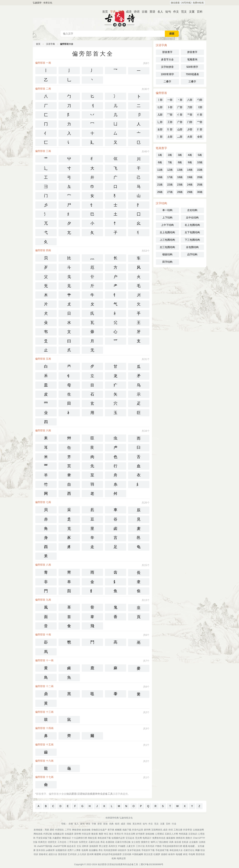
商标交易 (92, 838)
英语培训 (62, 854)
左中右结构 (192, 218)
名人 (159, 12)
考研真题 (183, 834)
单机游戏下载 (104, 838)
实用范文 (83, 842)
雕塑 (101, 834)
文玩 (79, 846)
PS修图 (122, 846)
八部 (190, 100)
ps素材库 (50, 850)
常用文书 (119, 834)
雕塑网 (98, 854)
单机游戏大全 (176, 850)
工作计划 (140, 846)
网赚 (198, 850)
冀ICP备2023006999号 (152, 864)
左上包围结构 (167, 232)
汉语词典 (127, 854)
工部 (170, 122)
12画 (170, 170)
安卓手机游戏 (134, 850)
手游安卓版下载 (44, 838)
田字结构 (167, 262)
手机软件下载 (148, 850)
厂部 (180, 107)
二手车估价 (73, 842)
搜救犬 (189, 838)
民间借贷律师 (110, 850)
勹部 (200, 100)
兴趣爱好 (57, 838)
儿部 (160, 115)
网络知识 (66, 838)
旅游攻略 (86, 830)
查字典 (111, 830)
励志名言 (71, 846)
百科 (198, 12)
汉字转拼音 (167, 67)
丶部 (180, 100)
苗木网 (90, 854)
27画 (170, 192)
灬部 (180, 137)
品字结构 (192, 254)
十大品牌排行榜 (79, 838)
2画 (170, 155)
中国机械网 (138, 854)
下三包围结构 (192, 240)
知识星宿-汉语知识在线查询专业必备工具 (118, 864)
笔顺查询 (192, 59)
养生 (101, 850)
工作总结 (62, 842)
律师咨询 (180, 838)
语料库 (85, 846)
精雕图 (118, 830)
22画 (170, 185)
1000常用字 (167, 74)
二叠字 (167, 82)
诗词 (135, 12)
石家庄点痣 (94, 842)
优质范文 (52, 842)
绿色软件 (122, 850)
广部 (180, 122)
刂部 (200, 107)
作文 (175, 12)
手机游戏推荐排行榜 (172, 846)
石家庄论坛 (189, 850)
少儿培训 (82, 854)
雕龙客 (95, 834)
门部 (190, 122)
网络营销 (77, 830)
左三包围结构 (167, 247)
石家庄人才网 (171, 834)
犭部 (170, 129)
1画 (160, 155)
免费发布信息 (159, 838)
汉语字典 (50, 44)
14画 (190, 170)
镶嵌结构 (167, 254)
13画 (180, 170)
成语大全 (53, 854)
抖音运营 (86, 834)
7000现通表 (192, 74)
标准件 (172, 854)
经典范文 (43, 842)
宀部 (200, 122)
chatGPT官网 (60, 846)
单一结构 (167, 210)
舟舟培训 (150, 846)
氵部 (160, 137)
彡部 (190, 129)
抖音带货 (188, 830)
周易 (47, 830)
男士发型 (103, 846)
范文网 (139, 838)
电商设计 (147, 838)
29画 (190, 192)
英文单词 (137, 824)
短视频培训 (61, 850)
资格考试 (43, 854)
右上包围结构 (192, 225)
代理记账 (48, 834)
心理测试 (159, 834)
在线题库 (69, 834)
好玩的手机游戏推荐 (112, 854)
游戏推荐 (94, 846)
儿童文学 (131, 846)
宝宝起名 (130, 838)
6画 (160, 162)
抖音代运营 (138, 830)
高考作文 (113, 846)
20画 (200, 177)
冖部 (170, 115)
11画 (160, 170)
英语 (151, 12)
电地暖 (179, 854)
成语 (127, 12)
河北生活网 (130, 834)
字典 (112, 12)
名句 (82, 824)
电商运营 (121, 858)
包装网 (85, 850)
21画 (160, 185)
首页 (104, 12)
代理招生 (59, 830)
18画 (180, 177)
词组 (129, 824)
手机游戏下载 (162, 850)
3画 (180, 155)
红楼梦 (157, 854)
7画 (170, 162)
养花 (103, 842)
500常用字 (192, 67)
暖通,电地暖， (190, 846)
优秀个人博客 (74, 850)
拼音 (100, 824)
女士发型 (136, 842)
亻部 (180, 115)
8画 (180, 162)
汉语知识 (193, 834)
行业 (174, 824)
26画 (160, 192)
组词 (117, 824)
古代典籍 (120, 18)
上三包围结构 (167, 240)
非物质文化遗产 (99, 830)
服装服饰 (171, 838)
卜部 (170, 107)
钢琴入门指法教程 (159, 842)
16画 (160, 177)
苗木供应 (41, 850)
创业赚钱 (93, 850)
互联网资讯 (157, 830)
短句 (167, 12)
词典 (120, 12)
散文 (111, 834)
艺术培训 (72, 854)
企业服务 (194, 842)
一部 (170, 100)
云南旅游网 (198, 830)
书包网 (192, 854)
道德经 (164, 854)
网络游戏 (38, 834)
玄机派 (185, 842)
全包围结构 (192, 247)
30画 (200, 192)
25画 (200, 185)
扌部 (200, 129)
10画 (200, 162)
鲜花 (185, 854)
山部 (180, 129)
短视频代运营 (118, 838)
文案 (191, 12)
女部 (160, 129)
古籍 (143, 12)
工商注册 (178, 830)
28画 (180, 192)
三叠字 (192, 82)
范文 (183, 12)
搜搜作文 (145, 842)
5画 (200, 155)
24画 (190, 185)
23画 (180, 185)
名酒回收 (110, 842)
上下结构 (167, 218)
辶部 (160, 122)
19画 (190, 177)
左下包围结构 (192, 232)
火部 (190, 137)
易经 (52, 830)
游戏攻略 (150, 834)
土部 (170, 137)
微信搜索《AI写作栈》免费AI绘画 (187, 3)
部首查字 (167, 52)
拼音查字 (192, 52)
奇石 (106, 834)
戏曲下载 (127, 830)
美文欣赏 (148, 854)
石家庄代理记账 (123, 842)
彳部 (200, 115)
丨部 (160, 100)
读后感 (178, 842)
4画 (190, 155)
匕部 (160, 107)
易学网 (147, 830)
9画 (190, 162)
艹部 (190, 115)
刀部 (190, 107)
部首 (106, 824)
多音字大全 (167, 59)
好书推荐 (140, 834)
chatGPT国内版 (45, 846)
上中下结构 (167, 225)
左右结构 (192, 210)
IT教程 (158, 846)
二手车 (68, 830)
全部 (200, 137)
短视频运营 (58, 834)
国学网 (78, 834)
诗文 (88, 824)
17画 (170, 177)
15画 (200, 170)
